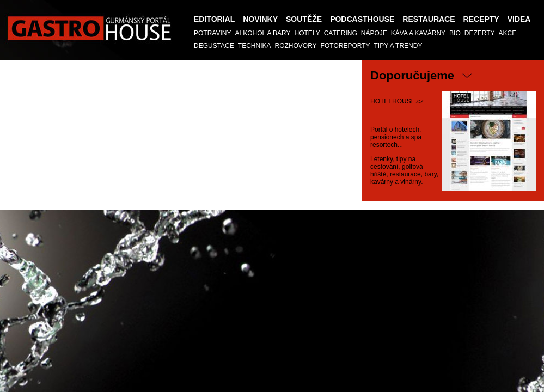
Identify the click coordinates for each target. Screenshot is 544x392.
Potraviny (212, 33)
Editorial (214, 19)
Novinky (260, 19)
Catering (341, 33)
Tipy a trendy (398, 46)
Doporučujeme (412, 75)
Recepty (481, 19)
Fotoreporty (346, 46)
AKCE (508, 33)
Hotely (307, 33)
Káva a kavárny (418, 33)
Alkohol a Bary (262, 33)
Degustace (214, 46)
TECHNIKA (255, 46)
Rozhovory (295, 46)
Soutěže (304, 19)
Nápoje (374, 33)
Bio (455, 33)
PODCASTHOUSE (362, 19)
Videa (519, 19)
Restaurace (429, 19)
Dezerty (480, 33)
